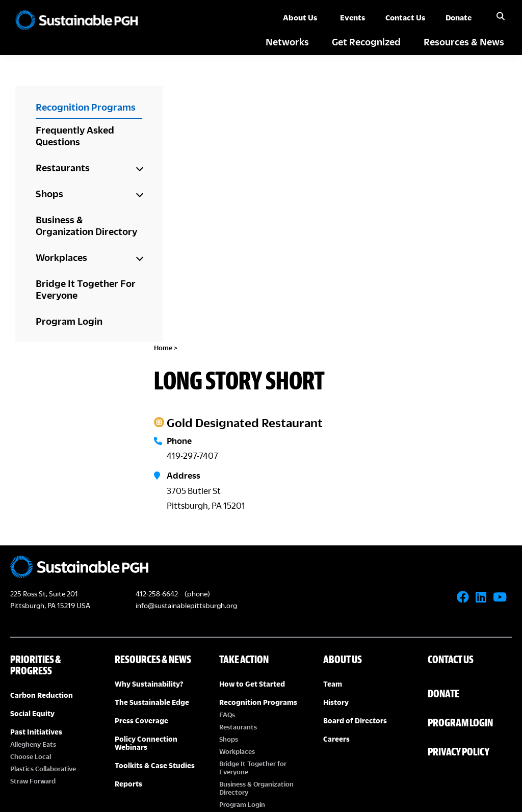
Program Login (69, 321)
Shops (49, 193)
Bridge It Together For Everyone (86, 289)
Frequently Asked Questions (75, 136)
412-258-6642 (157, 391)
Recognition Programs (86, 107)
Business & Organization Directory (86, 225)
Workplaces (61, 257)
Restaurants (63, 167)
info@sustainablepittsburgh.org (186, 402)
